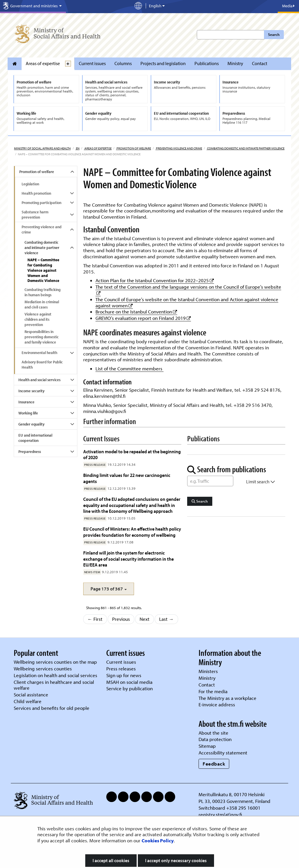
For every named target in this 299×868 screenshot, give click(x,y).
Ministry (235, 63)
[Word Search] (210, 481)
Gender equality (31, 424)
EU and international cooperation (35, 438)
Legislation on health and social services (55, 675)
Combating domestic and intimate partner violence (245, 148)
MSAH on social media (129, 682)
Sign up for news (124, 675)
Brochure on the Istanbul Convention (136, 312)
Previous (121, 619)
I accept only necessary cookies (176, 860)
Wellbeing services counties (43, 669)
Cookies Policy (158, 840)
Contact (260, 63)
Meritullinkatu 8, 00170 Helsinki (232, 794)
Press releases (121, 669)
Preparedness (30, 452)
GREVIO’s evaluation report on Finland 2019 (143, 318)
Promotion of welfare (133, 148)
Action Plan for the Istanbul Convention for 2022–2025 (155, 280)
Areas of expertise (43, 63)
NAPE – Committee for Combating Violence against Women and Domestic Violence (43, 270)
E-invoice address (217, 704)
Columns (123, 63)
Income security (31, 391)
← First (95, 619)
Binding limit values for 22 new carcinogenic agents (127, 478)
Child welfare (28, 701)
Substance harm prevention (35, 215)
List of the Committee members (129, 368)
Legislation (30, 184)
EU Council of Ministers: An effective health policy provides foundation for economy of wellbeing (132, 532)
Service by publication (129, 688)
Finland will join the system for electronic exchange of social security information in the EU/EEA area (128, 559)
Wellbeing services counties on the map (55, 662)
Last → (166, 619)
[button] (109, 589)
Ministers (208, 671)
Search (274, 34)
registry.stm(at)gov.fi (221, 814)
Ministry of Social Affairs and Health (42, 148)
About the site (213, 733)
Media (288, 6)
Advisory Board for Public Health (42, 365)
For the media (213, 691)
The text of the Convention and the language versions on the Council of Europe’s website (188, 287)
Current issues (92, 63)
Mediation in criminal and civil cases (42, 304)
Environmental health (39, 353)
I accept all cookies (111, 860)
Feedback (214, 764)
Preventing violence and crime (179, 148)
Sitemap (207, 746)
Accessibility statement (223, 753)
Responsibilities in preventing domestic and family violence (42, 337)
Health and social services (39, 380)
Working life (28, 413)
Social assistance (31, 694)
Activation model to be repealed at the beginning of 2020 (132, 454)
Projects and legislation (163, 63)
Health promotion (36, 193)
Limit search (261, 482)
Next (145, 619)
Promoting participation (41, 203)
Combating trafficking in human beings (42, 292)
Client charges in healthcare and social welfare (54, 685)
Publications (207, 63)
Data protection (215, 739)
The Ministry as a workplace (227, 698)
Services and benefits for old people (52, 708)
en (77, 148)
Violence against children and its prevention (38, 319)
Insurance (26, 402)
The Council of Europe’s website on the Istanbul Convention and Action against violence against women (187, 302)
